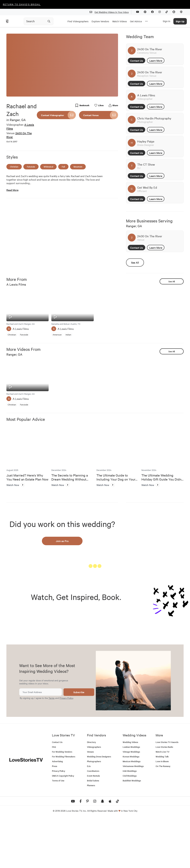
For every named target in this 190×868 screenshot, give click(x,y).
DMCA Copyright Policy (63, 825)
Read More (12, 190)
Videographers (94, 797)
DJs (89, 816)
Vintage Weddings (131, 801)
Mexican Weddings (132, 811)
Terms (51, 748)
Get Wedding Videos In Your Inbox (110, 12)
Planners (91, 835)
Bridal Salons (93, 830)
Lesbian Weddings (131, 797)
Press (55, 816)
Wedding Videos (130, 792)
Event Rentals (93, 825)
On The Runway (163, 816)
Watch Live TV (162, 801)
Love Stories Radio (164, 797)
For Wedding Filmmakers (64, 806)
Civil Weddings (130, 825)
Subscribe (79, 742)
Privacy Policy (66, 748)
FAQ (54, 797)
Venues (90, 801)
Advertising (57, 811)
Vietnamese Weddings (133, 816)
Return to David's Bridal (22, 4)
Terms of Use (58, 830)
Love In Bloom (162, 811)
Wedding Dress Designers (99, 806)
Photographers (94, 811)
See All (135, 262)
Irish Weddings (130, 821)
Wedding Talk (162, 806)
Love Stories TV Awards (167, 792)
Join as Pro (62, 541)
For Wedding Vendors (62, 801)
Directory (91, 792)
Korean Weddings (131, 806)
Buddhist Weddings (132, 830)
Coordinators (93, 821)
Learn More (156, 61)
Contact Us (137, 61)
